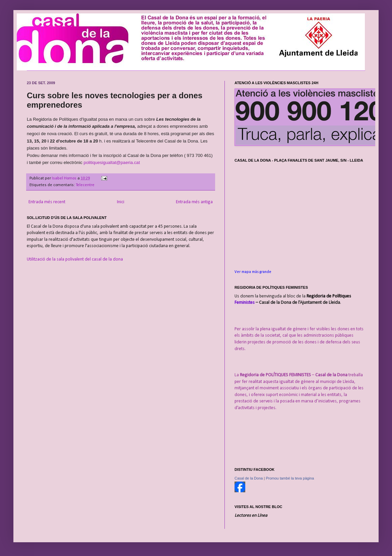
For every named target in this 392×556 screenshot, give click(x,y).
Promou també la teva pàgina (290, 478)
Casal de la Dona (249, 478)
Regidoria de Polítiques (329, 296)
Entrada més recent (47, 202)
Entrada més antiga (194, 202)
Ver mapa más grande (253, 272)
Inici (121, 202)
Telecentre (85, 185)
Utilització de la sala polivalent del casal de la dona (75, 259)
